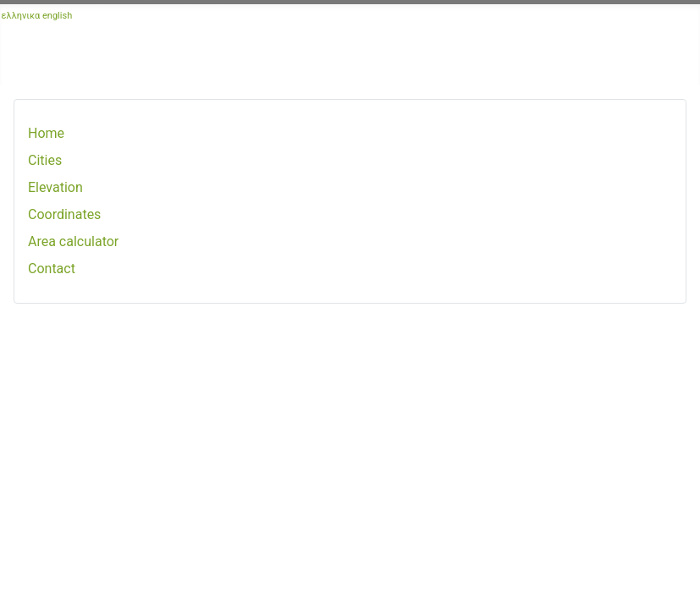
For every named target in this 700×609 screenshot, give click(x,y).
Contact (52, 269)
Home (46, 133)
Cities (45, 160)
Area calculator (73, 241)
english (57, 16)
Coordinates (64, 214)
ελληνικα (21, 16)
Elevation (55, 187)
